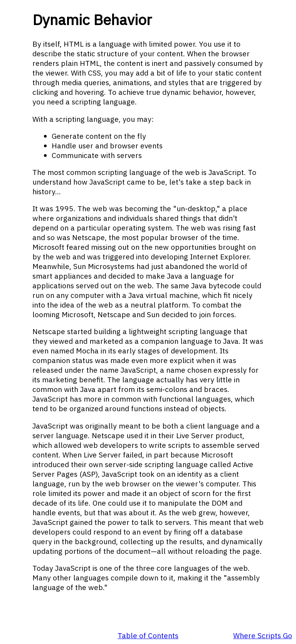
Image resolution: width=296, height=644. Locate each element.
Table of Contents (148, 635)
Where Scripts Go (263, 635)
